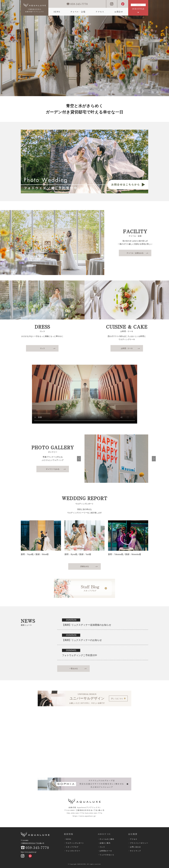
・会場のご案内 (104, 843)
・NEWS (68, 839)
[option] (84, 48)
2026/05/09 (71, 620)
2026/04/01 (71, 650)
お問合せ (119, 12)
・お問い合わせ (135, 847)
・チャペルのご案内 (106, 839)
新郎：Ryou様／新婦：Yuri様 (78, 554)
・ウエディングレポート (74, 843)
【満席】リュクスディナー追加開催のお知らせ (87, 625)
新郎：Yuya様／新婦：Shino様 (35, 554)
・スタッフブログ (71, 847)
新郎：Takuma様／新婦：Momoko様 (125, 554)
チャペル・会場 (78, 12)
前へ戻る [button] (79, 459)
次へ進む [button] (154, 459)
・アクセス (133, 839)
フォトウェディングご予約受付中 (80, 655)
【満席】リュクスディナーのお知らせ (82, 640)
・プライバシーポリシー (138, 843)
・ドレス (101, 847)
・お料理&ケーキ (105, 851)
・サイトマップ (135, 851)
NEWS (57, 12)
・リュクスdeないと (106, 855)
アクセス (100, 12)
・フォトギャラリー (72, 851)
